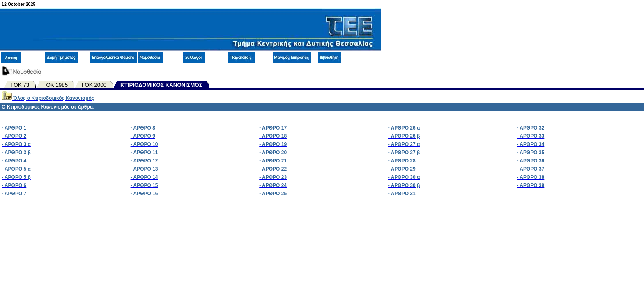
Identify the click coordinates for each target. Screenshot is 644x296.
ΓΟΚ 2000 (94, 85)
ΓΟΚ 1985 (55, 85)
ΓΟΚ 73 (20, 85)
